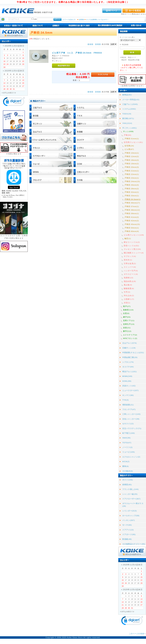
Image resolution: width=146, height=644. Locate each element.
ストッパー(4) (130, 267)
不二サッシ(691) (130, 128)
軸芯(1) (128, 238)
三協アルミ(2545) (130, 104)
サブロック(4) (130, 256)
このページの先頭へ (137, 634)
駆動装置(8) (129, 288)
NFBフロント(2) (130, 338)
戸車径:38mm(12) (132, 210)
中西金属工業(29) (130, 357)
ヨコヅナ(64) (128, 367)
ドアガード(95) (129, 534)
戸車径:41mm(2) (132, 217)
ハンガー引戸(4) (131, 271)
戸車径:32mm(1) (132, 192)
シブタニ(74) (128, 362)
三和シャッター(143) (131, 414)
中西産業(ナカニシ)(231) (133, 352)
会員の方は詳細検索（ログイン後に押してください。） (131, 68)
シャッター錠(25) (130, 494)
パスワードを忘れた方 (69, 20)
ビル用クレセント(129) (134, 235)
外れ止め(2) (129, 295)
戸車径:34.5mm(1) (133, 199)
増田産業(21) (128, 405)
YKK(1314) (127, 123)
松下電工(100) (129, 433)
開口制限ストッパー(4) (134, 253)
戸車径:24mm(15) (132, 181)
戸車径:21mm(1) (132, 171)
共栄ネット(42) (129, 386)
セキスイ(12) (128, 424)
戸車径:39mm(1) (132, 213)
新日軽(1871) (128, 118)
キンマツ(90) (128, 395)
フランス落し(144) (131, 489)
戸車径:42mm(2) (132, 221)
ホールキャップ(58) (131, 516)
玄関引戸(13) (129, 324)
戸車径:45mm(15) (132, 224)
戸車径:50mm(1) (132, 228)
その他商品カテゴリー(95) (134, 544)
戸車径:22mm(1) (132, 174)
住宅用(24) (129, 146)
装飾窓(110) (128, 310)
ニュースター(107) (131, 390)
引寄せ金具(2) (130, 263)
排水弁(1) (128, 260)
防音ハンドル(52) (131, 246)
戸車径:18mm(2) (132, 160)
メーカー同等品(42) (131, 100)
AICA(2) (126, 461)
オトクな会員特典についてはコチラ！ (97, 20)
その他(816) (128, 471)
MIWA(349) (127, 376)
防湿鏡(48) (127, 539)
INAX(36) (127, 438)
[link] (14, 102)
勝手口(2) (127, 331)
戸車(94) (128, 135)
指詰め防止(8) (130, 281)
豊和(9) (126, 466)
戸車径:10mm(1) (132, 153)
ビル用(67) (129, 149)
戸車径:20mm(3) (132, 167)
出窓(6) (126, 313)
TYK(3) (126, 400)
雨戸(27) (127, 306)
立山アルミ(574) (130, 343)
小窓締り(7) (129, 299)
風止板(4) (128, 285)
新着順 (98, 44)
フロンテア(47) (129, 409)
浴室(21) (127, 328)
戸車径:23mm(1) (132, 178)
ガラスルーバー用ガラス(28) (133, 505)
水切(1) (127, 303)
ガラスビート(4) (131, 274)
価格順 (90, 44)
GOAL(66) (127, 381)
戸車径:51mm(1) (132, 139)
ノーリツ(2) (127, 447)
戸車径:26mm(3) (132, 185)
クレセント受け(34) (132, 249)
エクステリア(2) (130, 335)
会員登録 (81, 20)
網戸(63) (127, 317)
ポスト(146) (128, 480)
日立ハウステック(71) (132, 428)
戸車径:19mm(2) (132, 164)
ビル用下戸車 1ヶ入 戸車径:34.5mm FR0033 (77, 53)
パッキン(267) (129, 520)
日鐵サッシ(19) (129, 348)
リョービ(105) (129, 452)
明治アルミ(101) (130, 371)
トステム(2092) (129, 109)
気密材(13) (129, 278)
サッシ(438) (128, 131)
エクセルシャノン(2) (131, 457)
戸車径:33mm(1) (132, 196)
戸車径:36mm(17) (132, 203)
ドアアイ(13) (128, 530)
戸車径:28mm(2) (132, 189)
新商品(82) (127, 95)
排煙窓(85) (127, 485)
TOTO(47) (127, 443)
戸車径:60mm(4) (132, 231)
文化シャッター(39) (131, 419)
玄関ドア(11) (129, 320)
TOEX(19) (127, 114)
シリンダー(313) (130, 511)
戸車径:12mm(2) (132, 156)
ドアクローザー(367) (131, 499)
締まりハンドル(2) (132, 242)
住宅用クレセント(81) (133, 142)
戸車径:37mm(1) (132, 206)
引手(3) (127, 292)
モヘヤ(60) (127, 525)
